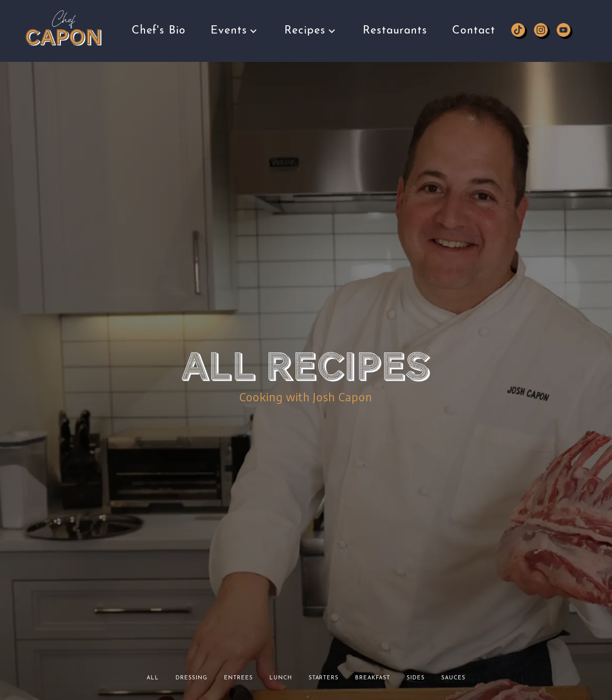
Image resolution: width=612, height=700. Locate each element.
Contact (474, 19)
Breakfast (373, 678)
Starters (324, 678)
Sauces (453, 678)
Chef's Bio (159, 27)
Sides (416, 678)
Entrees (238, 678)
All (153, 678)
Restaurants (395, 19)
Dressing (191, 678)
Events (235, 26)
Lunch (281, 678)
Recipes (311, 24)
